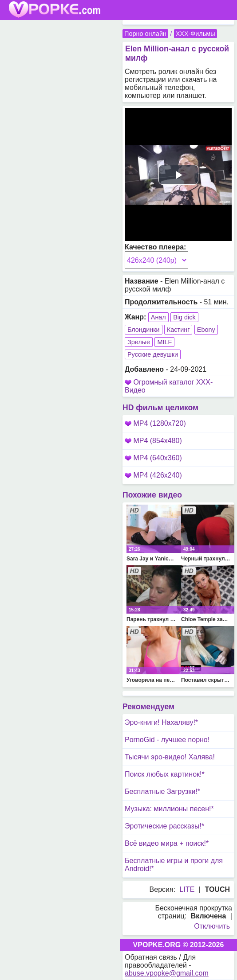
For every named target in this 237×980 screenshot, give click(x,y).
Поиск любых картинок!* (165, 774)
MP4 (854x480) (153, 441)
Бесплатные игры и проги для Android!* (174, 865)
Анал (158, 317)
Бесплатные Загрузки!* (162, 791)
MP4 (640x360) (153, 458)
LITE (187, 889)
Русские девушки (153, 354)
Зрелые (139, 342)
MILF (164, 342)
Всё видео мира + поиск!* (167, 843)
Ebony (206, 330)
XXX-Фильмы (196, 34)
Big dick (184, 317)
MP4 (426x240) (153, 475)
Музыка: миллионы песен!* (169, 809)
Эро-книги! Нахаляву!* (161, 722)
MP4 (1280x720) (155, 423)
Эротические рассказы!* (164, 826)
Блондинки (144, 330)
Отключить (212, 926)
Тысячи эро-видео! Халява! (170, 757)
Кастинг (178, 330)
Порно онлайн (145, 34)
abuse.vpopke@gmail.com (167, 973)
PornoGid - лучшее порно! (167, 740)
